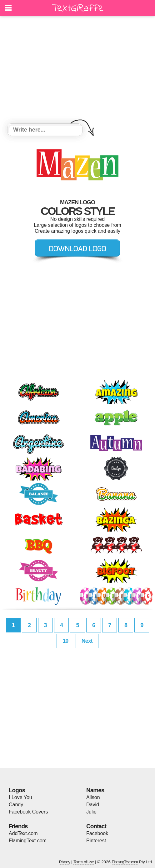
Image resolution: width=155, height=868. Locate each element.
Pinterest (96, 841)
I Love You (20, 797)
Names (95, 790)
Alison (93, 797)
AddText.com (23, 833)
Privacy (65, 862)
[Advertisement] (77, 70)
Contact (96, 826)
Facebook (97, 833)
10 (65, 641)
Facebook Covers (28, 812)
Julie (91, 812)
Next (87, 641)
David (93, 805)
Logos (17, 790)
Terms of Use (84, 862)
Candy (16, 805)
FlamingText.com (28, 841)
